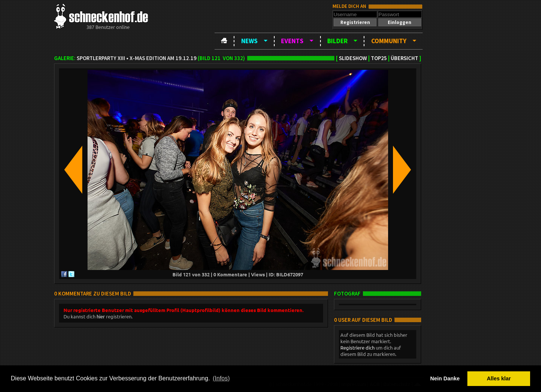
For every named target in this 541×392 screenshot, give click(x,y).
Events (292, 41)
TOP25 (379, 58)
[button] (355, 22)
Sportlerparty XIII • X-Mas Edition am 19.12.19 (137, 58)
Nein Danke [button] (445, 378)
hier (101, 316)
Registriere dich (357, 348)
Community (389, 41)
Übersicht (404, 58)
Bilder (337, 41)
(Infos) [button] (221, 378)
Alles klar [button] (499, 378)
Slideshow (353, 58)
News (249, 41)
